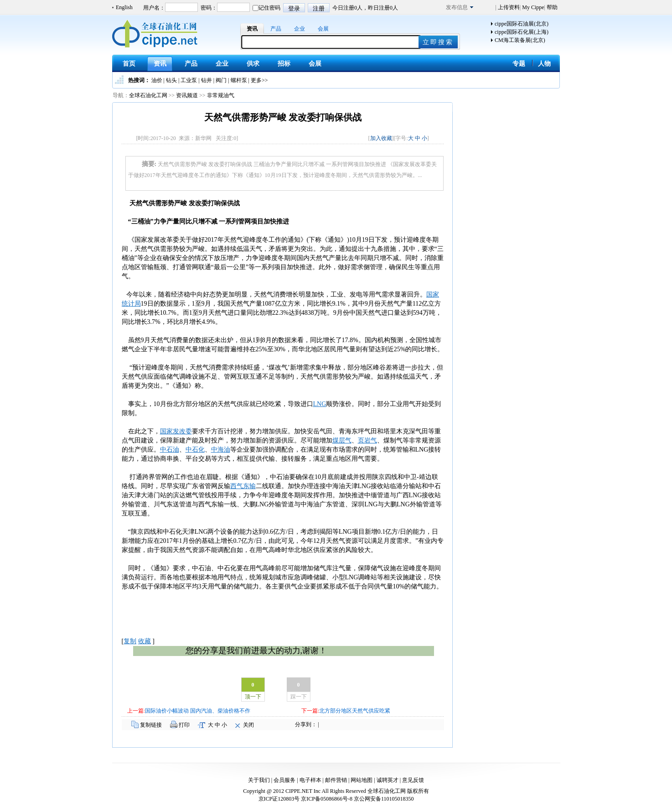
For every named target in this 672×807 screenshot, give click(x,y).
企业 (300, 29)
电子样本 (310, 780)
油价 (157, 80)
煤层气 (342, 440)
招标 (284, 64)
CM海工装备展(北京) (520, 40)
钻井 (207, 80)
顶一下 (253, 697)
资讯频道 (187, 95)
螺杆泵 (239, 80)
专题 (519, 64)
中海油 (221, 450)
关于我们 (259, 780)
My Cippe (532, 7)
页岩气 (367, 440)
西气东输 (243, 486)
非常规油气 (221, 95)
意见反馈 (413, 780)
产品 (276, 29)
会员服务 (284, 780)
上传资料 (508, 7)
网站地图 (362, 780)
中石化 (195, 450)
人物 (544, 64)
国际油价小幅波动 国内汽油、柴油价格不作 (198, 711)
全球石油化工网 (148, 95)
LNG (320, 404)
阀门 (221, 80)
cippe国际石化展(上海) (522, 32)
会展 (323, 29)
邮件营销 (336, 780)
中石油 (170, 450)
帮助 (551, 7)
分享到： (306, 724)
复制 (130, 641)
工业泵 (189, 80)
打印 (184, 725)
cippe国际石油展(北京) (522, 24)
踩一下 (299, 697)
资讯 (252, 29)
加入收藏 (381, 138)
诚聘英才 (388, 780)
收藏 (145, 641)
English (124, 7)
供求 (253, 64)
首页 (129, 64)
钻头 (171, 80)
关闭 (248, 725)
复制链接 (151, 725)
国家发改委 (176, 431)
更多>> (259, 80)
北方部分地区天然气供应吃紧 (355, 711)
